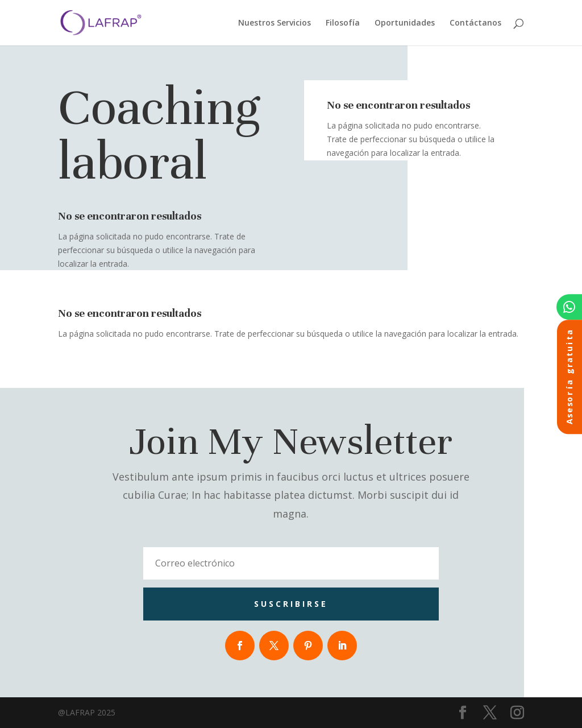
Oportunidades (405, 23)
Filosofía (343, 23)
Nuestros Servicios (275, 23)
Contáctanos (475, 23)
